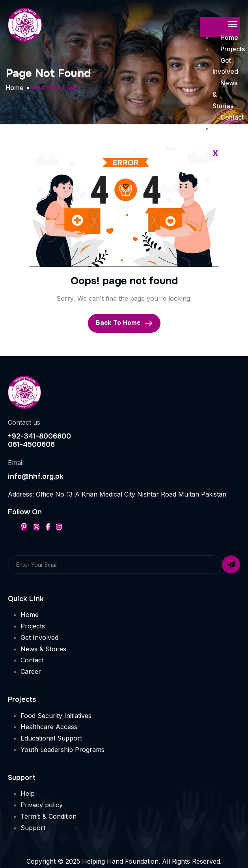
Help (28, 793)
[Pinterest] (24, 527)
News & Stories (43, 649)
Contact (32, 660)
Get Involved (225, 66)
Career (31, 671)
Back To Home (124, 323)
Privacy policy (42, 805)
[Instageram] (59, 527)
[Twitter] (36, 527)
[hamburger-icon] (233, 24)
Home (229, 37)
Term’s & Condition (48, 816)
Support (33, 828)
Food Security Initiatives (56, 716)
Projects (33, 626)
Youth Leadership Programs (62, 750)
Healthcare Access (49, 727)
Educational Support (51, 738)
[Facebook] (48, 527)
